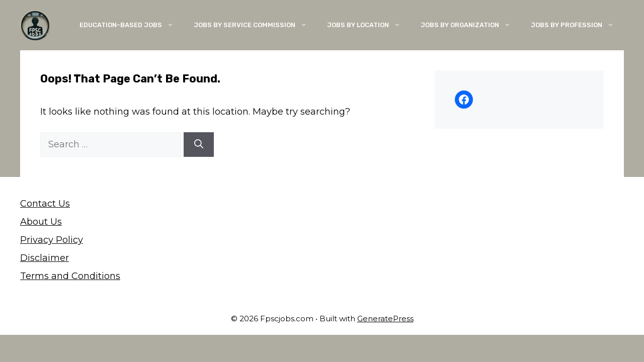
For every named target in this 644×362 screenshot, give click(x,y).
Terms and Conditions (70, 276)
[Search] (199, 145)
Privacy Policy (52, 240)
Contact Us (45, 204)
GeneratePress (385, 319)
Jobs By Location (369, 25)
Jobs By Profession (577, 25)
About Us (41, 222)
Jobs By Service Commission (255, 25)
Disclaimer (45, 258)
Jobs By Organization (471, 25)
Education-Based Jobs (132, 25)
